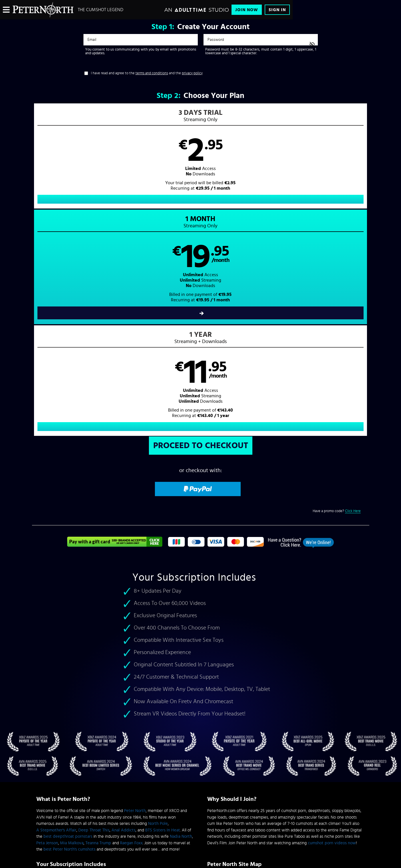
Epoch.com (107, 821)
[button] (116, 162)
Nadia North (181, 621)
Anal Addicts (123, 614)
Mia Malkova (72, 627)
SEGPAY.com (255, 821)
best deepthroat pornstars (68, 621)
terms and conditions (152, 73)
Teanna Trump (98, 627)
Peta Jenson (47, 627)
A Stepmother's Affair (56, 614)
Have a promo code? (337, 295)
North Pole (158, 608)
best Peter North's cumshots (69, 633)
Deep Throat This (94, 614)
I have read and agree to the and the (147, 73)
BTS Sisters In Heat (163, 614)
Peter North (135, 595)
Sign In (277, 10)
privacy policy (192, 73)
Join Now (247, 10)
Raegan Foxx (131, 627)
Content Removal (201, 825)
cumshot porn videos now (332, 627)
